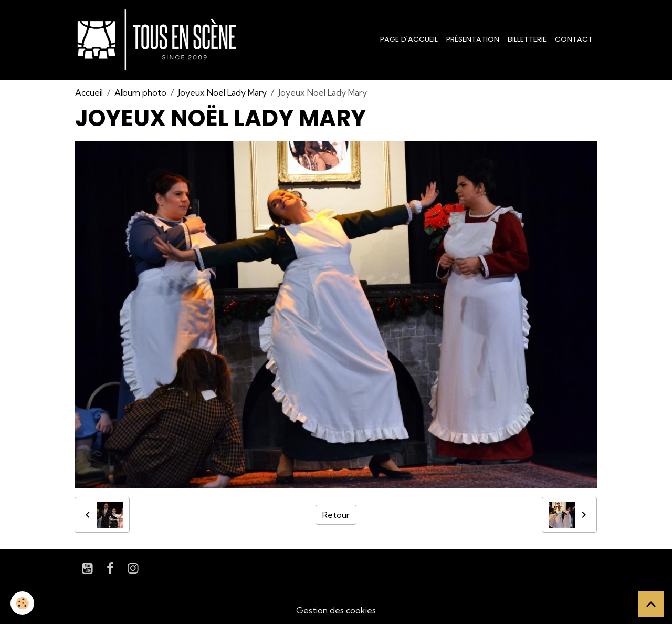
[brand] (159, 40)
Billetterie (527, 39)
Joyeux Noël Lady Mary (222, 92)
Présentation (473, 39)
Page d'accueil (409, 39)
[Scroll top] (651, 604)
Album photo (140, 92)
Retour (336, 515)
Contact (574, 39)
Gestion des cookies (336, 610)
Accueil (89, 92)
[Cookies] (22, 603)
